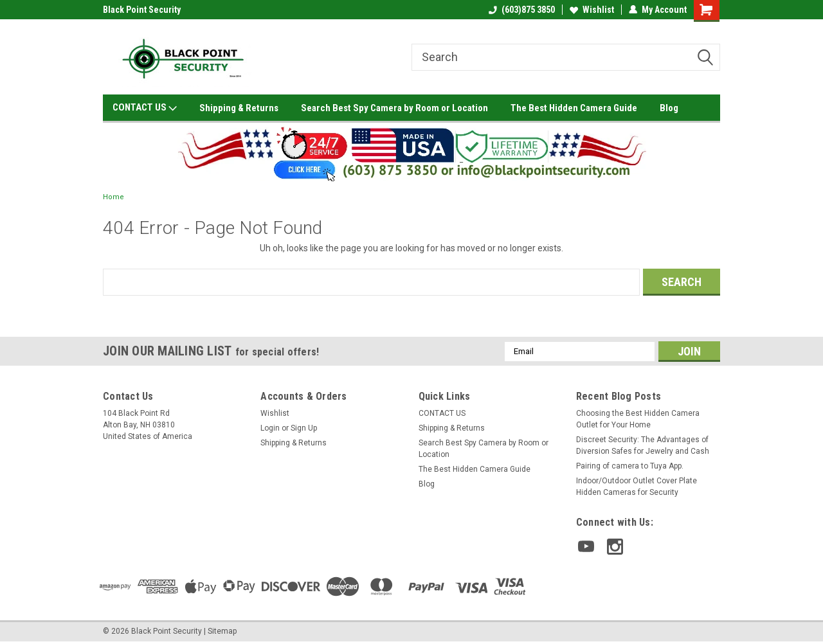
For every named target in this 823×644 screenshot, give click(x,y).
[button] (412, 152)
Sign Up (304, 428)
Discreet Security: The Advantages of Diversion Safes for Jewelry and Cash (643, 445)
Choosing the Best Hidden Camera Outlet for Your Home (638, 419)
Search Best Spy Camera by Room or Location (394, 108)
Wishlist (592, 10)
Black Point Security (142, 10)
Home (113, 197)
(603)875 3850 (522, 10)
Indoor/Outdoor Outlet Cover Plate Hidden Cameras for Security (637, 487)
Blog (669, 108)
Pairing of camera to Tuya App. (630, 466)
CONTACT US (145, 108)
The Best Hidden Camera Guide (574, 108)
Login (270, 428)
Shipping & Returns (239, 108)
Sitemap (222, 631)
